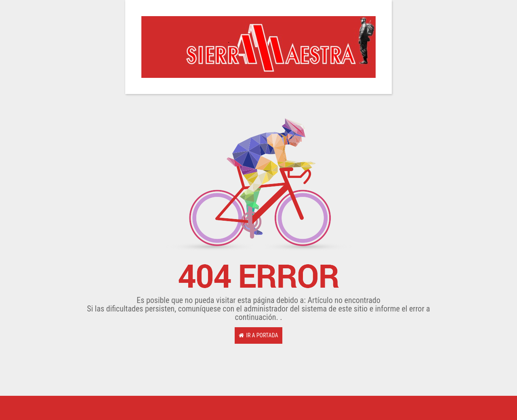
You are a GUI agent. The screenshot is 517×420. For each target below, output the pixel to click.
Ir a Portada (258, 335)
